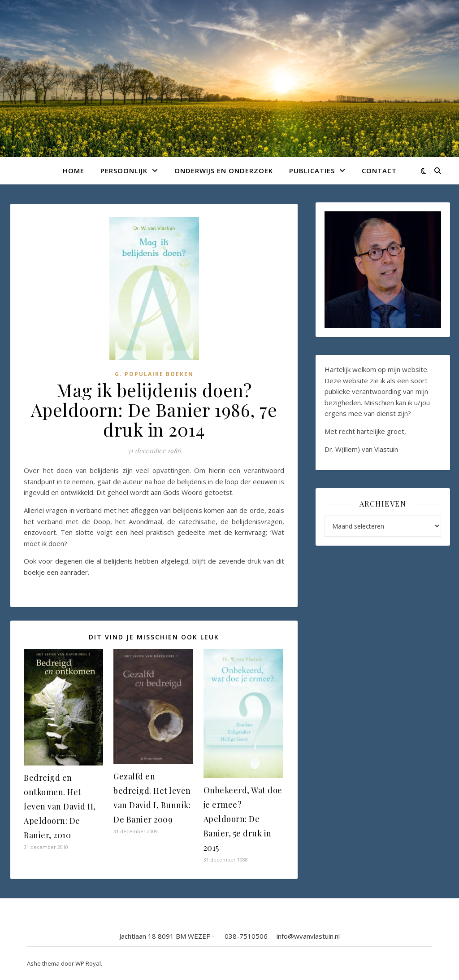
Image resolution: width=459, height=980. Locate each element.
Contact (379, 171)
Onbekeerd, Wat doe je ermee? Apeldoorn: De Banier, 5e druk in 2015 (243, 819)
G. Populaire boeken (154, 374)
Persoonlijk (124, 171)
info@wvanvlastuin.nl (308, 936)
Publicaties (312, 171)
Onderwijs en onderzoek (224, 171)
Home (74, 171)
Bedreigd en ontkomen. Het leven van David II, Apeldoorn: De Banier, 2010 (60, 806)
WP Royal (88, 963)
